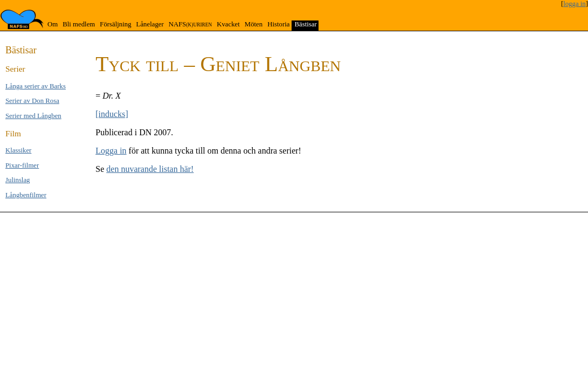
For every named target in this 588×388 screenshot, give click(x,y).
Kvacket (228, 24)
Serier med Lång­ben (33, 116)
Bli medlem (79, 24)
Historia (278, 24)
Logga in (111, 151)
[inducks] (112, 114)
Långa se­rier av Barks (36, 86)
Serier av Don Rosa (32, 101)
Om (53, 24)
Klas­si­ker (18, 150)
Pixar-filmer (22, 165)
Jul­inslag (18, 180)
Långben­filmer (26, 195)
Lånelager (150, 24)
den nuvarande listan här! (150, 169)
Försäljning (115, 24)
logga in (575, 4)
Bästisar (305, 24)
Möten (254, 24)
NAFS (190, 24)
